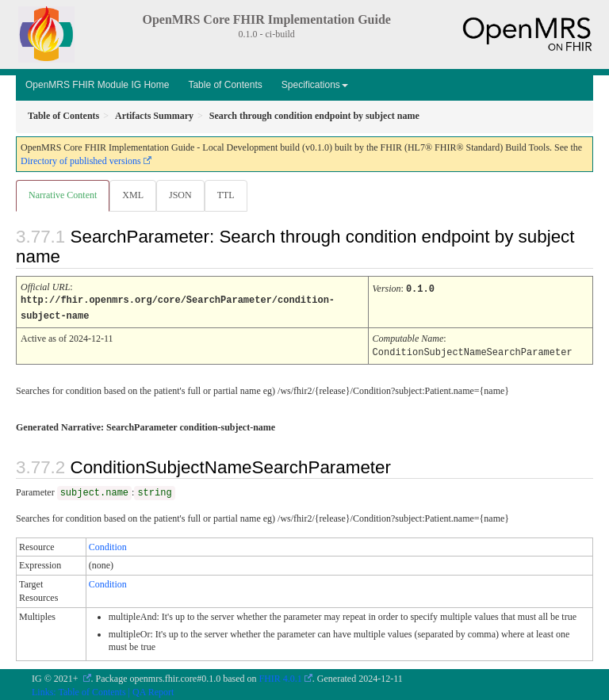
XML (133, 195)
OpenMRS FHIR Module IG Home (97, 85)
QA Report (153, 690)
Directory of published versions (81, 161)
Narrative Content (63, 195)
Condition (108, 545)
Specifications (315, 85)
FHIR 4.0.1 (281, 676)
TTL (226, 195)
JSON (180, 195)
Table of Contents (225, 85)
